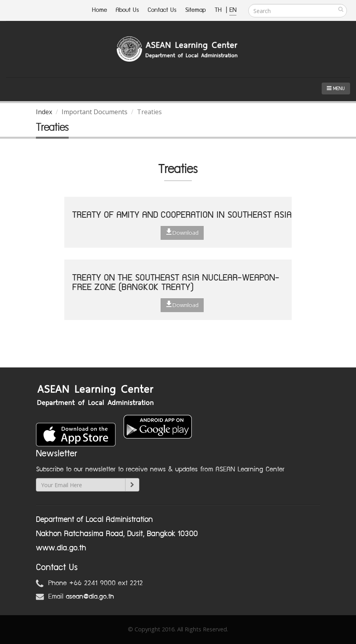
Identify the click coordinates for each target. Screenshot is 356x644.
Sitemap (196, 10)
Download (182, 232)
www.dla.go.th (61, 548)
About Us (127, 10)
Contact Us (162, 10)
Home (99, 10)
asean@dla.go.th (90, 597)
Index (44, 112)
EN (233, 10)
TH (219, 10)
